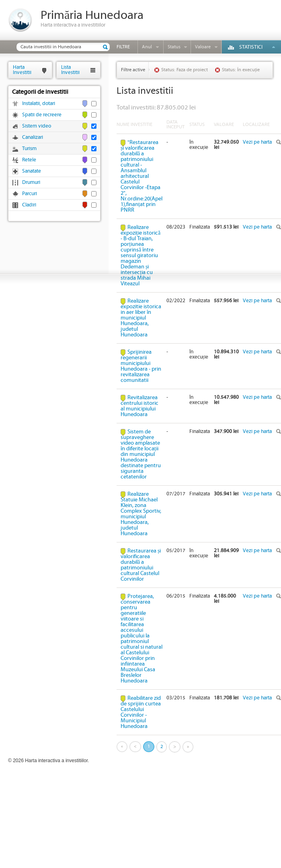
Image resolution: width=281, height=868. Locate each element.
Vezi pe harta (257, 142)
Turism (29, 149)
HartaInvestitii (22, 70)
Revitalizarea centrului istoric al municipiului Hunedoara (139, 406)
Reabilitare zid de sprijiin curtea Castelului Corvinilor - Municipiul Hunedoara (141, 712)
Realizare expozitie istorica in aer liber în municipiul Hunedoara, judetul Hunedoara (141, 318)
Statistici (251, 47)
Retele (29, 160)
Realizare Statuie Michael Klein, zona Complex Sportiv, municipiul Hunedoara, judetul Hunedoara (141, 514)
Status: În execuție (241, 70)
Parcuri (30, 194)
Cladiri (29, 205)
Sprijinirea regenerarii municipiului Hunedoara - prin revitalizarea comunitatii (141, 366)
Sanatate (32, 171)
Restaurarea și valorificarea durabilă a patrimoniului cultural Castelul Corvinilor (141, 565)
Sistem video (37, 126)
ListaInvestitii (70, 70)
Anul (147, 47)
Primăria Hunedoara (92, 15)
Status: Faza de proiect (185, 70)
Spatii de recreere (42, 115)
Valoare (203, 47)
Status (174, 47)
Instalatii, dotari (39, 104)
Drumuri (31, 182)
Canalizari (33, 137)
